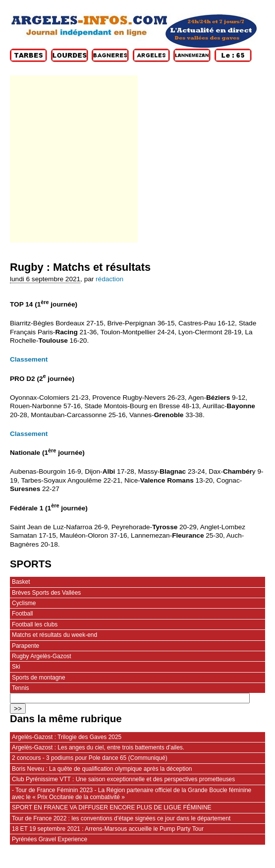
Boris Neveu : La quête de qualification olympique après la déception (102, 769)
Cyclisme (24, 603)
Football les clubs (35, 624)
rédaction (110, 279)
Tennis (21, 688)
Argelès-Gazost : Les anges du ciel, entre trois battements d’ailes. (98, 747)
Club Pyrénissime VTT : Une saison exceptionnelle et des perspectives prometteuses (123, 779)
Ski (16, 667)
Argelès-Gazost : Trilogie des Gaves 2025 (67, 737)
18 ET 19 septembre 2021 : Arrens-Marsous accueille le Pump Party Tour (108, 829)
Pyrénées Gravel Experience (50, 839)
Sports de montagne (39, 678)
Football (23, 614)
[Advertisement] (73, 159)
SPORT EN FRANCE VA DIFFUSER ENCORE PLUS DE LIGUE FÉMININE (112, 807)
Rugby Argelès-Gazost (42, 656)
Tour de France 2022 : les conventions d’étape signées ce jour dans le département (121, 818)
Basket (21, 582)
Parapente (26, 646)
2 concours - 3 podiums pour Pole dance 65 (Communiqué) (90, 758)
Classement (29, 359)
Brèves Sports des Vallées (46, 593)
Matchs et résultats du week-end (55, 635)
